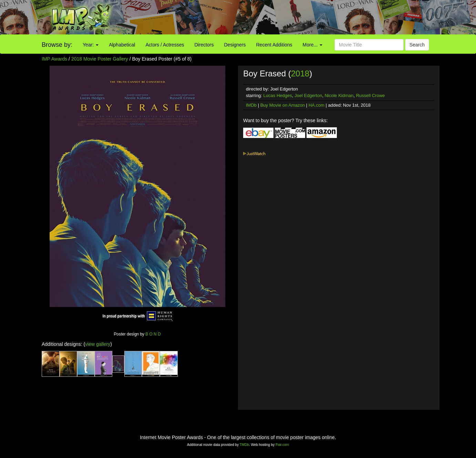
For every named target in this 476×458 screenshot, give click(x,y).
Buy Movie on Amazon (283, 105)
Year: (91, 45)
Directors (204, 45)
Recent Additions (274, 45)
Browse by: (57, 45)
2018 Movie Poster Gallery (100, 59)
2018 (300, 73)
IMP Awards (54, 59)
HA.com (317, 105)
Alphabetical (122, 45)
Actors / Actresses (165, 45)
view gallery (98, 344)
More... (313, 45)
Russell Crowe (370, 95)
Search (417, 45)
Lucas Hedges (278, 95)
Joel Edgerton (308, 95)
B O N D (153, 334)
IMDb (251, 105)
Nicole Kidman (339, 95)
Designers (235, 45)
